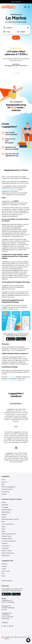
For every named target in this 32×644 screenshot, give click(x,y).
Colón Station (6, 546)
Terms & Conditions (7, 489)
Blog (3, 484)
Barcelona (5, 564)
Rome (3, 576)
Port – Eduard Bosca (8, 524)
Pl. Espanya (5, 507)
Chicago (4, 566)
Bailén (3, 531)
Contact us (5, 622)
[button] (28, 640)
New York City (6, 571)
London (4, 569)
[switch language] (25, 7)
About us (4, 482)
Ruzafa (4, 517)
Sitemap (4, 494)
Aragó (3, 526)
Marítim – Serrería (7, 551)
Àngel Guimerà (6, 512)
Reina (3, 522)
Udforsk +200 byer (7, 581)
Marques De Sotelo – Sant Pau (10, 519)
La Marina (4, 543)
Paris (3, 573)
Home (4, 480)
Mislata (4, 502)
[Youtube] (10, 626)
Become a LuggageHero (9, 487)
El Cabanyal (5, 548)
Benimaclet (5, 505)
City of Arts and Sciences (9, 541)
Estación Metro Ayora (8, 553)
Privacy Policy (6, 492)
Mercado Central (6, 536)
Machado (4, 514)
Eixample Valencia (7, 539)
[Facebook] (2, 626)
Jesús (3, 529)
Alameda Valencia (7, 510)
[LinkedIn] (12, 626)
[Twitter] (5, 626)
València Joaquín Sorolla (9, 534)
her (11, 350)
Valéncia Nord (6, 555)
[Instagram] (7, 626)
